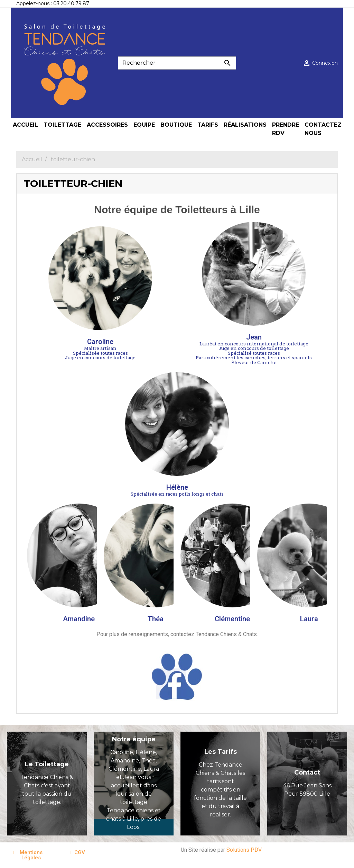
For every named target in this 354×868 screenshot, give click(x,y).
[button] (29, 855)
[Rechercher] (177, 63)
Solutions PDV (244, 850)
